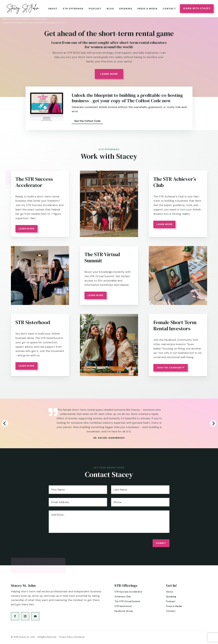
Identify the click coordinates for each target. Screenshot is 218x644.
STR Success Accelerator (128, 592)
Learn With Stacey (197, 8)
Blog (110, 9)
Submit (161, 543)
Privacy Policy (66, 637)
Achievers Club (123, 597)
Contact (169, 9)
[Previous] (5, 423)
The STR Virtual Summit (127, 601)
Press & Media (148, 9)
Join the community (170, 368)
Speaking (126, 9)
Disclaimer (80, 637)
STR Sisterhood (123, 606)
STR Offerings (73, 9)
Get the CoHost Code (87, 121)
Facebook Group (124, 611)
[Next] (213, 423)
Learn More (109, 74)
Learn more (96, 295)
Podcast (95, 9)
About (53, 9)
